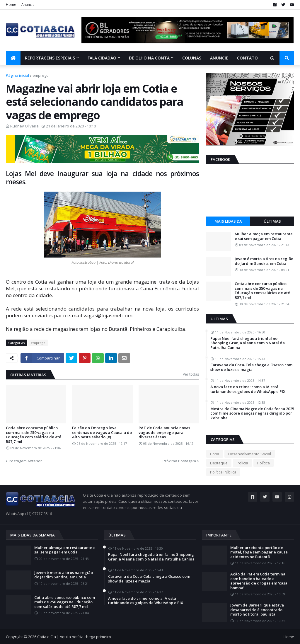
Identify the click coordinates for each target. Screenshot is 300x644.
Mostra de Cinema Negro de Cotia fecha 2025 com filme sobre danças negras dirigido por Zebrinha (252, 414)
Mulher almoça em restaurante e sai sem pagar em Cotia (264, 236)
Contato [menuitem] (247, 58)
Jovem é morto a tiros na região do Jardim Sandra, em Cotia (264, 261)
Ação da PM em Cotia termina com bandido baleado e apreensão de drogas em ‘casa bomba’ (259, 581)
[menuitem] (13, 58)
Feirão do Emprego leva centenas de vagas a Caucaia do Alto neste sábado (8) (102, 433)
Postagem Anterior (25, 461)
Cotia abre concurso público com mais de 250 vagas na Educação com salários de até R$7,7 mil (34, 435)
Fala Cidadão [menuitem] (102, 58)
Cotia (215, 454)
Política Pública (223, 472)
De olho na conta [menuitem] (149, 58)
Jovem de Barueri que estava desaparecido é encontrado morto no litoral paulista (257, 610)
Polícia (242, 463)
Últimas (272, 221)
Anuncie (28, 5)
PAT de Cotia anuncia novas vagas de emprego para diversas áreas (164, 433)
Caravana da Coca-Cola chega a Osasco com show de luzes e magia (251, 367)
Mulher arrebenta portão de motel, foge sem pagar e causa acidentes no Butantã (259, 552)
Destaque (219, 463)
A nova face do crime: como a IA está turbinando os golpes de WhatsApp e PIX (248, 389)
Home (11, 5)
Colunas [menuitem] (192, 58)
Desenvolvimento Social (250, 454)
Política (264, 463)
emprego (41, 75)
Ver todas (191, 374)
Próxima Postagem (179, 461)
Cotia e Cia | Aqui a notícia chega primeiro (74, 637)
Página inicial (17, 75)
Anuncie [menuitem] (219, 58)
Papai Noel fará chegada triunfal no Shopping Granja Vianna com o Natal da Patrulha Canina (248, 343)
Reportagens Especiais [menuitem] (50, 58)
